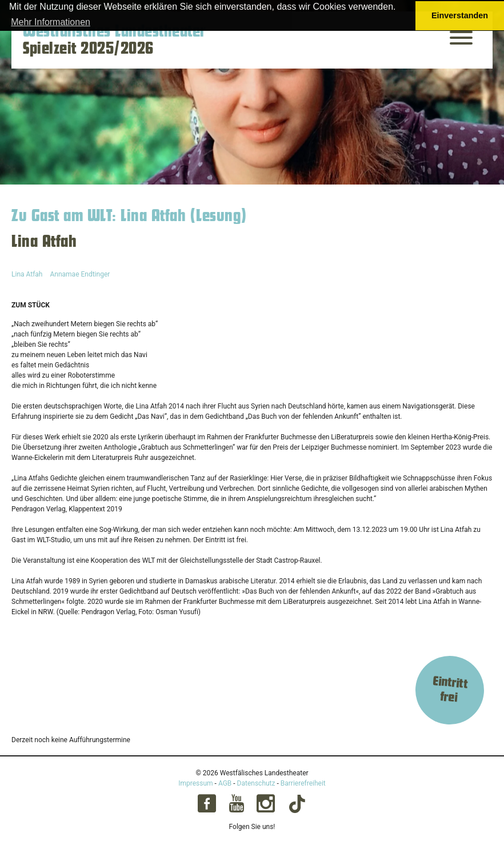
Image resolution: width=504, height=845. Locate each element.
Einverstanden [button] (460, 15)
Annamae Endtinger (80, 274)
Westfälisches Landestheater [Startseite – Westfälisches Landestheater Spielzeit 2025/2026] (115, 31)
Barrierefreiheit (303, 783)
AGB (225, 783)
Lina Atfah (27, 274)
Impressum (195, 783)
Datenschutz (256, 783)
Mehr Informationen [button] (51, 22)
